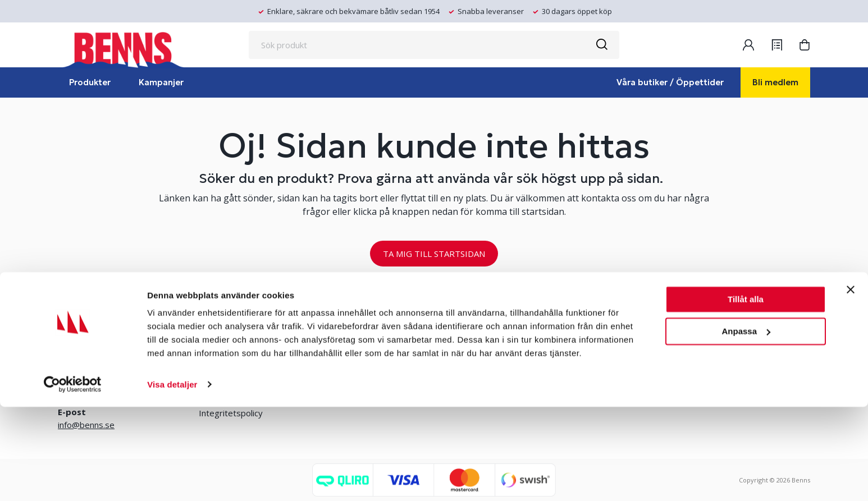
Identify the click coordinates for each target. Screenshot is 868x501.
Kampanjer (161, 82)
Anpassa (746, 426)
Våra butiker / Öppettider (670, 82)
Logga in (337, 357)
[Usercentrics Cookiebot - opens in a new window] (73, 479)
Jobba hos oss (498, 357)
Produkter (90, 82)
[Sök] (601, 45)
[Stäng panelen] (851, 384)
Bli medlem (775, 82)
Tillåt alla (746, 394)
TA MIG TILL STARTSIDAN (434, 254)
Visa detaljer (172, 479)
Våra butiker (222, 339)
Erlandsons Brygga (507, 339)
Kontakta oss (224, 357)
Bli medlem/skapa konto (367, 339)
